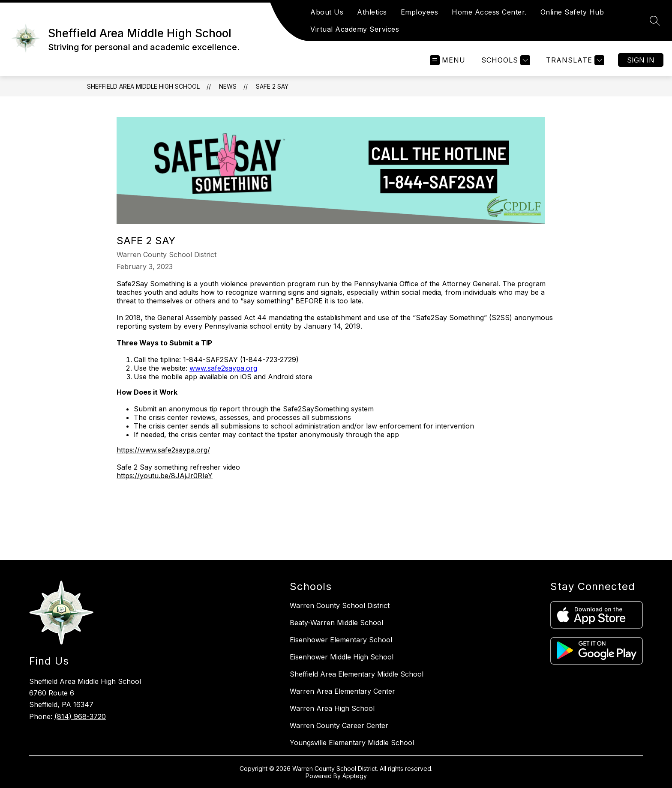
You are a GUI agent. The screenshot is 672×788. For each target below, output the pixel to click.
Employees (420, 12)
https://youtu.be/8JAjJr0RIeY (165, 476)
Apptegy (355, 776)
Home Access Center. (489, 12)
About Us (327, 12)
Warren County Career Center (339, 725)
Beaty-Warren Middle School (336, 623)
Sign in (641, 60)
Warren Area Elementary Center (342, 691)
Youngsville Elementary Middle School (352, 743)
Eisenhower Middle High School (342, 657)
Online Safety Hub (572, 12)
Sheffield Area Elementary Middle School (357, 674)
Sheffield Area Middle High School (143, 86)
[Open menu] (448, 60)
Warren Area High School (332, 708)
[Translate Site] (574, 60)
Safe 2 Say (272, 86)
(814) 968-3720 (80, 716)
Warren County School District (340, 605)
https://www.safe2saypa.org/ (163, 450)
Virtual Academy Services (355, 29)
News (228, 86)
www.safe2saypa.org (223, 368)
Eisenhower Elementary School (341, 640)
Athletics (372, 12)
